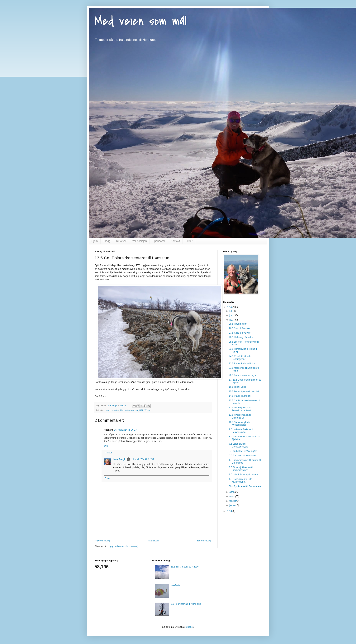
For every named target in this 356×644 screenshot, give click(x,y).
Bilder (189, 241)
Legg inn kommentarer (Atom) (123, 546)
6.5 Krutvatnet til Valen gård (243, 451)
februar (233, 501)
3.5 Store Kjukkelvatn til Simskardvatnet (241, 469)
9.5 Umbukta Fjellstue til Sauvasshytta (241, 431)
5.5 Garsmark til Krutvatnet (242, 456)
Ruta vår (121, 241)
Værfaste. (176, 585)
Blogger (190, 627)
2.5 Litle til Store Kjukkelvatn (243, 475)
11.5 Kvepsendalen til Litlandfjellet (240, 416)
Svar (106, 446)
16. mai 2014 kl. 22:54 (143, 459)
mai (232, 320)
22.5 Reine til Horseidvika (242, 364)
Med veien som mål (141, 21)
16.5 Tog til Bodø (237, 387)
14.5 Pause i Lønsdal (240, 396)
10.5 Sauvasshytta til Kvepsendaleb (239, 424)
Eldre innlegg (204, 541)
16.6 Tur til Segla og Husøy (185, 567)
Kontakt (175, 241)
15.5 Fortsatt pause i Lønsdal (244, 391)
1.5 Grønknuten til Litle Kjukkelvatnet (240, 480)
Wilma (147, 410)
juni (231, 315)
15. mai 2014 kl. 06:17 (126, 430)
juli (231, 311)
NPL (141, 410)
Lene (107, 410)
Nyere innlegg (103, 541)
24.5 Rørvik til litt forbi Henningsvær (240, 358)
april (232, 492)
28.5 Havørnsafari (238, 324)
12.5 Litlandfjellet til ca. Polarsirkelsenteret (240, 409)
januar (233, 505)
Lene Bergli (119, 459)
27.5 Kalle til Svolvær (240, 333)
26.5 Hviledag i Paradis (241, 337)
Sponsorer (159, 241)
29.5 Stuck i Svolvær (239, 328)
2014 (230, 307)
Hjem (95, 241)
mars (232, 496)
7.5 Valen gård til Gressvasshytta (238, 445)
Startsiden (153, 541)
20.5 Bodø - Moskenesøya (242, 375)
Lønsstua (115, 410)
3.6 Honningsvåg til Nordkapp (186, 604)
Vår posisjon (139, 241)
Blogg (107, 241)
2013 (230, 511)
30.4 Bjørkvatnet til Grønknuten (245, 486)
